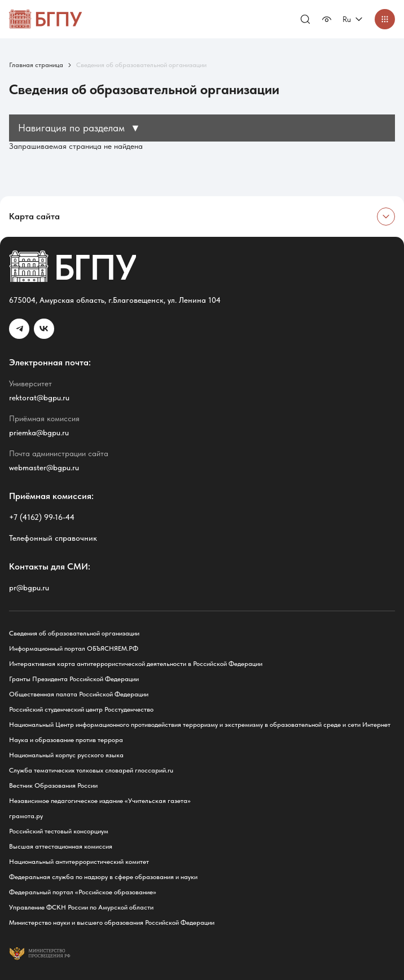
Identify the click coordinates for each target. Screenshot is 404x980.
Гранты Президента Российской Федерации (74, 679)
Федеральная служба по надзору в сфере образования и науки (103, 877)
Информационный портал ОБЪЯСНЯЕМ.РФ (74, 648)
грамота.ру (26, 816)
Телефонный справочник (53, 538)
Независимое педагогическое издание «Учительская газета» (100, 801)
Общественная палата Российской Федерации (79, 694)
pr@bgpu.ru (29, 588)
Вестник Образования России (53, 785)
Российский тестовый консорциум (59, 831)
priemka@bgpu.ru (39, 432)
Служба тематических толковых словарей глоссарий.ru (91, 770)
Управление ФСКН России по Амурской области (81, 907)
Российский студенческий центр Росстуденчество (81, 709)
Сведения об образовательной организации (74, 633)
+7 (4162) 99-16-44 (42, 517)
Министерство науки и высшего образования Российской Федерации (112, 922)
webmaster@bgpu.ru (44, 467)
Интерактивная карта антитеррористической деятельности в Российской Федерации (136, 664)
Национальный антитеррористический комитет (79, 862)
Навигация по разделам (79, 128)
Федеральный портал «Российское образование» (83, 892)
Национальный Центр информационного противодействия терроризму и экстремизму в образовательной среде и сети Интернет (200, 725)
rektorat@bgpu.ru (39, 398)
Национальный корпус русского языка (66, 755)
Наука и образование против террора (66, 740)
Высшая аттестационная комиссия (61, 846)
